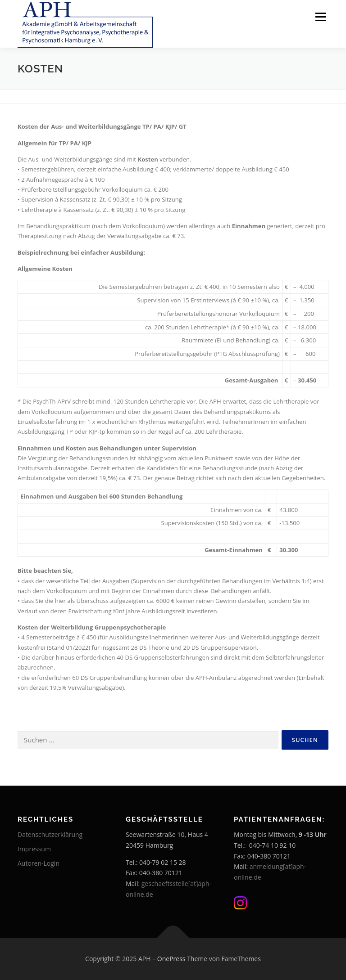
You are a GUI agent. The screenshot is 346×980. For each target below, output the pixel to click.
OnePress (171, 959)
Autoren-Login (39, 863)
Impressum (34, 849)
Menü (321, 17)
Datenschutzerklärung (50, 834)
